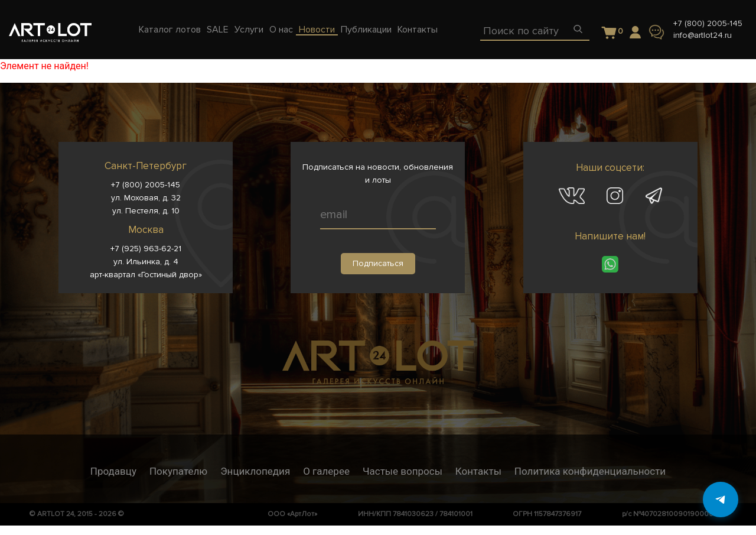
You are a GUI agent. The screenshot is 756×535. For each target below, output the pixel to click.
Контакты (478, 471)
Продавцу (113, 471)
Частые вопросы (403, 471)
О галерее (326, 471)
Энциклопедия (255, 471)
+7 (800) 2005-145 (708, 23)
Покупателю (178, 471)
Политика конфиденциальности (590, 471)
